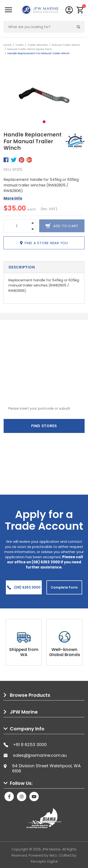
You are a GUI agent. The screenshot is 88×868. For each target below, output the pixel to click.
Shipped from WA (24, 652)
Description (22, 267)
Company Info (27, 729)
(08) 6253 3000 (24, 587)
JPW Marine (24, 712)
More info (13, 198)
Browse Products (30, 695)
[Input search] (38, 27)
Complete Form (64, 587)
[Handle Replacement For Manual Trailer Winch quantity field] (17, 226)
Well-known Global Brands (65, 652)
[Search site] (79, 27)
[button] (80, 10)
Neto (53, 855)
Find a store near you (44, 243)
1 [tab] (44, 122)
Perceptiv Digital (44, 861)
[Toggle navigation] (8, 10)
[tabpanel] (44, 95)
